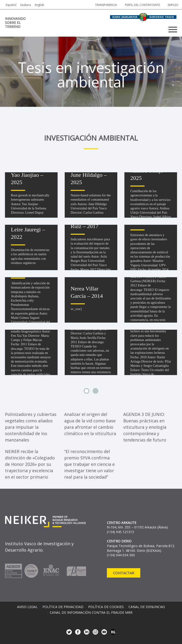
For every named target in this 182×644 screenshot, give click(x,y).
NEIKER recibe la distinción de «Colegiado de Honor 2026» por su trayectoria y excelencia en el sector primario (30, 464)
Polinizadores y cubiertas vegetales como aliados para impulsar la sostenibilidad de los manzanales (31, 427)
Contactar (124, 573)
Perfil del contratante (142, 5)
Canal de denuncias (147, 607)
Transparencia (106, 5)
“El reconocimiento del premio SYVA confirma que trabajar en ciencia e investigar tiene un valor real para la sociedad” (89, 464)
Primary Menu (173, 30)
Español (11, 5)
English (39, 5)
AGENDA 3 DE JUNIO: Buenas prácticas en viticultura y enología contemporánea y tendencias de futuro (145, 427)
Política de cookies (106, 607)
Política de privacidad (63, 607)
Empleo (173, 5)
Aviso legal (27, 607)
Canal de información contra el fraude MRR (91, 613)
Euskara (26, 5)
